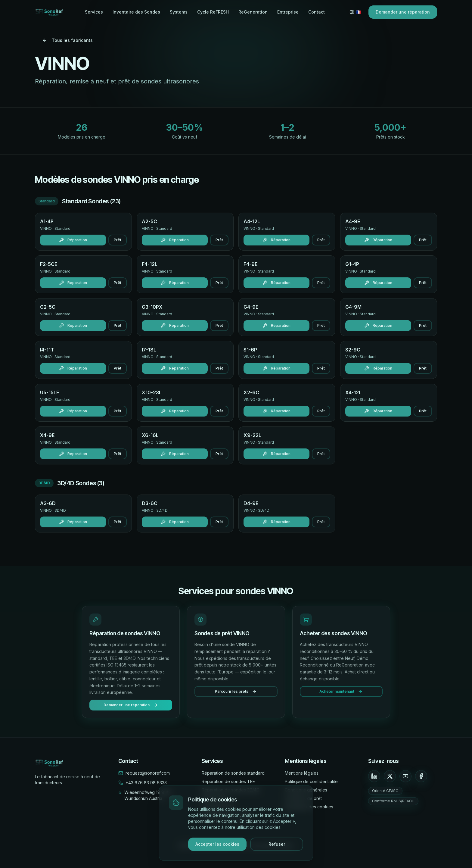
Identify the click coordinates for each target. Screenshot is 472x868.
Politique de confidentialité (311, 781)
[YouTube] (405, 776)
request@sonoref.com (148, 773)
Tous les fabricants (67, 40)
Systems (179, 12)
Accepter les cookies (217, 844)
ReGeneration (253, 12)
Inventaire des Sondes (136, 12)
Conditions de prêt (303, 798)
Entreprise (288, 12)
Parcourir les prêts (236, 692)
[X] (390, 776)
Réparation (73, 240)
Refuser (277, 844)
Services (94, 12)
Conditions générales (306, 790)
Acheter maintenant (341, 692)
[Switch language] (355, 12)
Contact (317, 12)
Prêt (118, 240)
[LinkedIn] (374, 776)
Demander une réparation (403, 12)
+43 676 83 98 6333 (146, 783)
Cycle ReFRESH (213, 12)
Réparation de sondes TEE (228, 781)
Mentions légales (302, 773)
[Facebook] (421, 776)
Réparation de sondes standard (233, 773)
